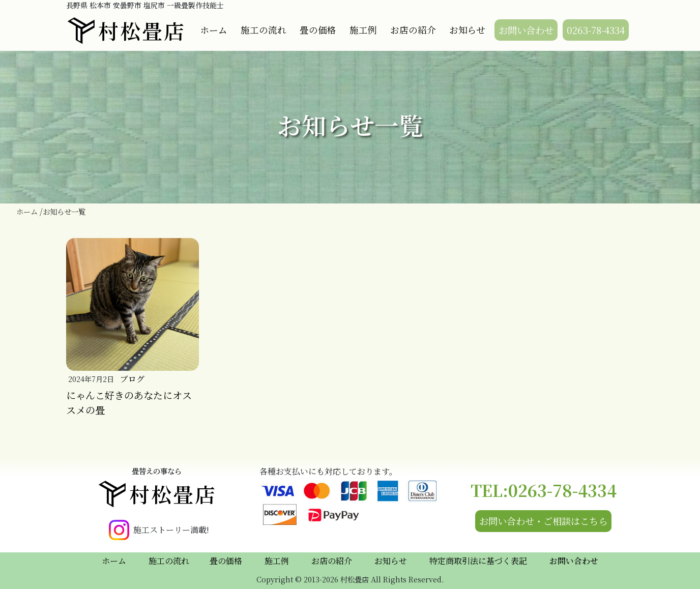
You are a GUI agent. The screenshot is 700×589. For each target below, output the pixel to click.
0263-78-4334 (596, 30)
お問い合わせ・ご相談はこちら (543, 521)
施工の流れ (264, 30)
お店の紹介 (413, 30)
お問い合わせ (526, 30)
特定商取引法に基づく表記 (478, 561)
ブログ (132, 379)
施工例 (363, 30)
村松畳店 (126, 31)
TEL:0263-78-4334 (544, 490)
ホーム (214, 30)
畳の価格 (318, 30)
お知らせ (467, 30)
